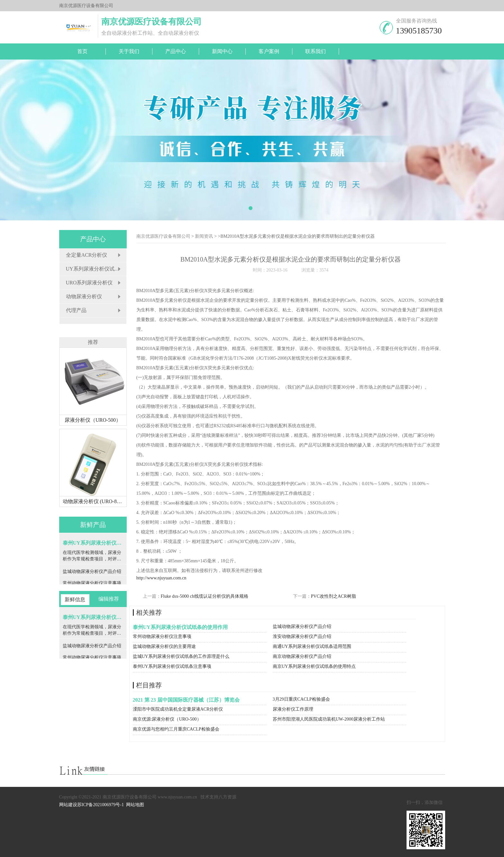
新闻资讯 (204, 236)
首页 (82, 51)
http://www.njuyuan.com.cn (161, 578)
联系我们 (316, 51)
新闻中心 (222, 51)
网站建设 (68, 805)
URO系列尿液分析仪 (89, 283)
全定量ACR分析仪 (87, 255)
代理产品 (76, 310)
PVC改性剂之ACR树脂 (334, 596)
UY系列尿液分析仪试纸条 (95, 269)
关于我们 (129, 51)
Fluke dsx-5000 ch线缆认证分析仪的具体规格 (205, 596)
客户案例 (269, 51)
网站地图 (135, 805)
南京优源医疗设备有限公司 (163, 236)
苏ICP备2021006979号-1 (101, 805)
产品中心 (176, 51)
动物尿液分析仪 (84, 296)
